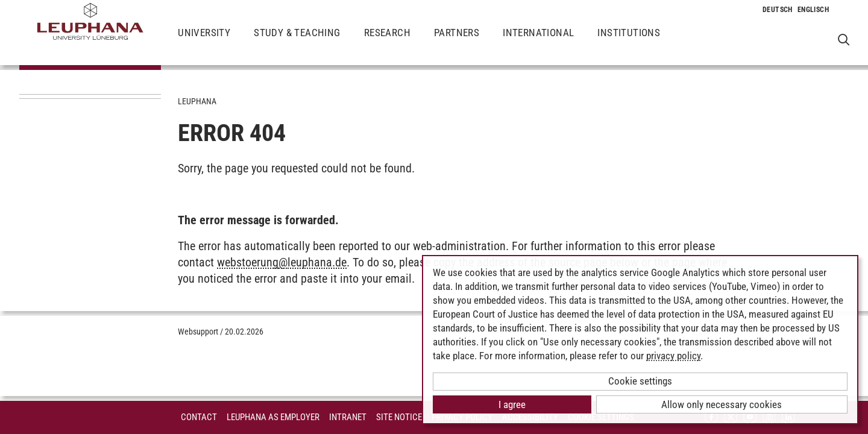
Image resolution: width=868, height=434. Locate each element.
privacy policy (673, 356)
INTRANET (348, 417)
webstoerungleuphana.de (282, 262)
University (204, 42)
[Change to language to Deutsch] (778, 10)
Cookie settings (640, 381)
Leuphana (197, 101)
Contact (199, 417)
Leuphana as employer (273, 417)
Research (387, 42)
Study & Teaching (297, 42)
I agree (512, 404)
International (538, 42)
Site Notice (399, 417)
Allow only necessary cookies (722, 404)
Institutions (629, 42)
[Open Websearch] (844, 39)
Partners (457, 42)
